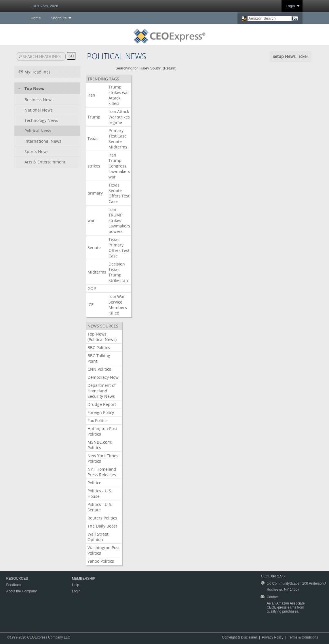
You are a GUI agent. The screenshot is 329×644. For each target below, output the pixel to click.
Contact (272, 597)
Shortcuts (59, 18)
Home (36, 18)
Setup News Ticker (290, 56)
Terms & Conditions (303, 637)
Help (76, 585)
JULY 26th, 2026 (44, 6)
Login (290, 6)
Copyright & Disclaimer (239, 637)
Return (170, 68)
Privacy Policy (273, 637)
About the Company (21, 591)
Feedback (14, 585)
